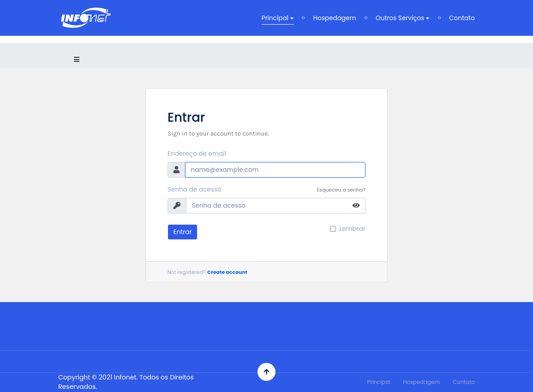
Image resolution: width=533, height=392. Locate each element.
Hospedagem (335, 18)
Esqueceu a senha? (341, 190)
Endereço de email (197, 153)
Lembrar (352, 229)
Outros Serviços (403, 18)
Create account (228, 272)
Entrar (183, 232)
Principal (278, 18)
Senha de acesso (194, 189)
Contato (462, 18)
